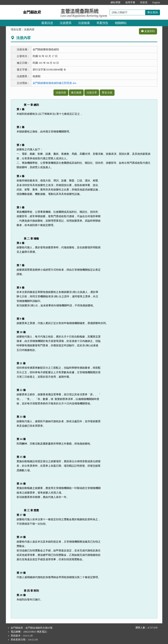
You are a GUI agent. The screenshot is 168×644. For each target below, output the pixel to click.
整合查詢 (153, 12)
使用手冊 (130, 2)
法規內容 (61, 93)
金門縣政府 (32, 12)
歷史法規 (107, 93)
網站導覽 (115, 2)
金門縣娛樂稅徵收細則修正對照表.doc (55, 83)
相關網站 (121, 23)
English (156, 2)
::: (105, 2)
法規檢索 (84, 23)
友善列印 (148, 31)
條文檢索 (76, 93)
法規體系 (66, 23)
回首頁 (144, 2)
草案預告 (102, 23)
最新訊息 (47, 23)
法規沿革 (92, 93)
